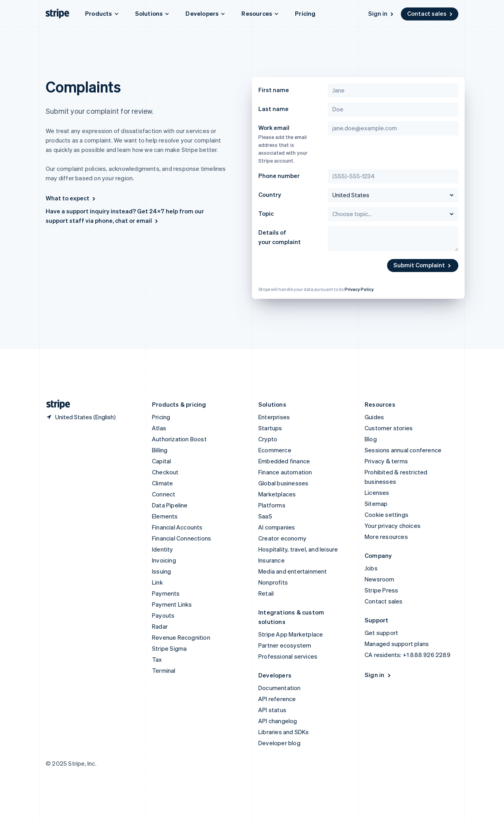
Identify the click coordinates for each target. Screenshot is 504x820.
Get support (381, 633)
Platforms (272, 505)
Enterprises (274, 417)
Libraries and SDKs (284, 732)
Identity (163, 549)
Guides (374, 417)
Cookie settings (386, 515)
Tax (157, 659)
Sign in (381, 13)
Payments (166, 593)
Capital (161, 461)
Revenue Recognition (181, 637)
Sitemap (376, 503)
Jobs (371, 568)
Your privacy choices (393, 526)
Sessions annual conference (403, 450)
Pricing (305, 13)
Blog (371, 439)
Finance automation (285, 472)
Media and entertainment (293, 571)
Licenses (377, 492)
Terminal (164, 670)
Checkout (165, 472)
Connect (164, 494)
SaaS (265, 516)
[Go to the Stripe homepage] (55, 404)
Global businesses (283, 483)
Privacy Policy (359, 289)
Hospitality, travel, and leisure (298, 549)
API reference (277, 699)
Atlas (159, 428)
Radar (160, 626)
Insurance (271, 560)
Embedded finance (284, 461)
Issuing (161, 571)
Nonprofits (273, 582)
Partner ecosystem (285, 645)
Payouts (163, 615)
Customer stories (389, 428)
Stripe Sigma (169, 648)
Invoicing (164, 560)
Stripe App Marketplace (291, 634)
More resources (386, 537)
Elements (165, 516)
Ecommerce (275, 450)
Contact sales (430, 13)
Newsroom (380, 579)
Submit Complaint (423, 265)
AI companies (277, 527)
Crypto (268, 439)
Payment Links (172, 604)
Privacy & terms (386, 461)
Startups (270, 428)
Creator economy (282, 538)
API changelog (278, 721)
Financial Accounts (177, 527)
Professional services (288, 656)
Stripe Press (381, 590)
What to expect (71, 198)
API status (272, 710)
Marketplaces (277, 494)
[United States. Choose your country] (81, 417)
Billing (160, 450)
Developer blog (279, 743)
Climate (162, 483)
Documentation (280, 688)
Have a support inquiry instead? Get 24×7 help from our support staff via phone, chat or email (125, 216)
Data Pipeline (170, 505)
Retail (266, 593)
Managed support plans (397, 644)
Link (157, 582)
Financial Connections (182, 538)
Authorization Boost (179, 439)
